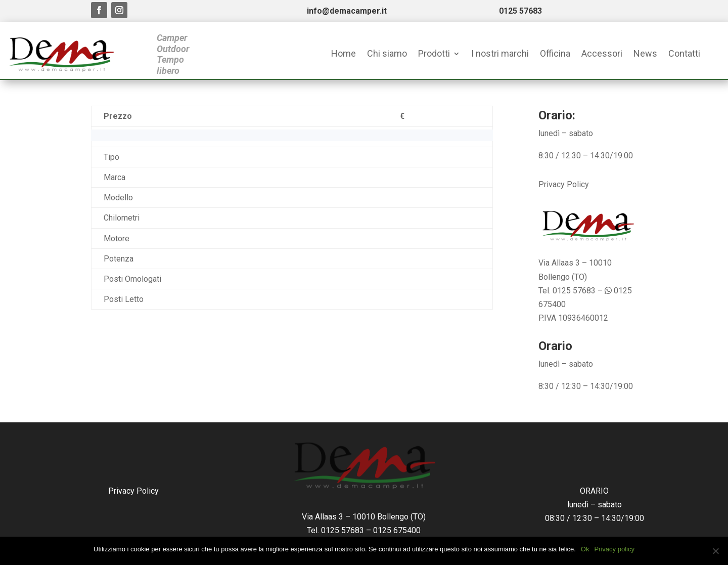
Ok (585, 549)
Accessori (602, 54)
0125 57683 (520, 11)
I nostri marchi (500, 54)
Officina (555, 54)
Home (344, 54)
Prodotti (434, 54)
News (645, 54)
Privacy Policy (564, 184)
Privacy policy (614, 549)
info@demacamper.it (347, 11)
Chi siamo (387, 54)
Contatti (684, 54)
